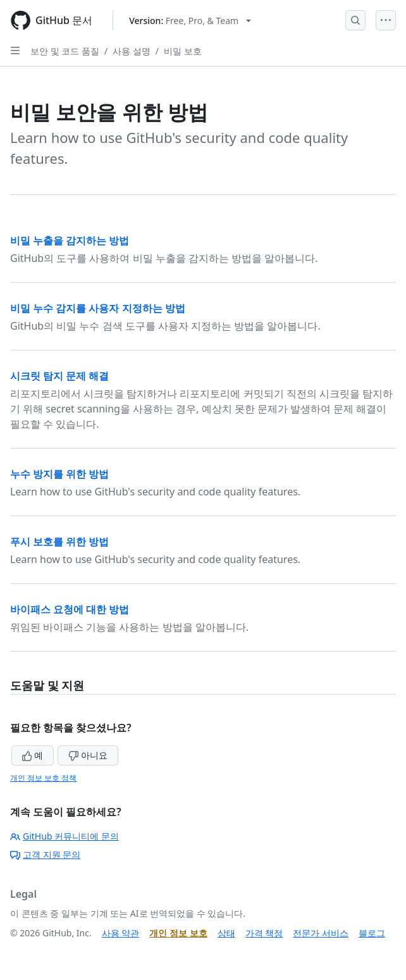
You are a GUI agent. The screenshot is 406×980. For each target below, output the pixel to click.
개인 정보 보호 (178, 933)
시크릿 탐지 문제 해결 (59, 376)
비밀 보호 (183, 51)
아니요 (88, 755)
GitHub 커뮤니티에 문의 (65, 836)
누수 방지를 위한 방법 (59, 474)
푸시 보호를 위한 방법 (59, 542)
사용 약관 (121, 933)
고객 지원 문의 (45, 854)
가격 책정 (264, 933)
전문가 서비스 (321, 933)
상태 (226, 933)
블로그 (372, 933)
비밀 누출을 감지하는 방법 (70, 240)
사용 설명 (132, 51)
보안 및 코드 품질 (65, 51)
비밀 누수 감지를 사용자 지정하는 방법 (98, 308)
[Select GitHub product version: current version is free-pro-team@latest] (190, 21)
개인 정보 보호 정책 (43, 778)
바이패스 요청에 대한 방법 (70, 609)
